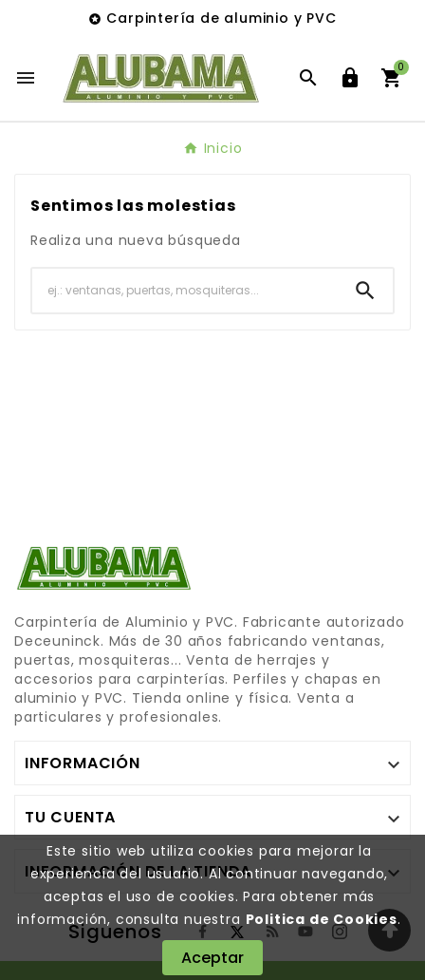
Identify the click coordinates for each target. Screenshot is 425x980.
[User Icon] (350, 78)
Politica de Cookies (322, 919)
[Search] (365, 291)
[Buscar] (185, 290)
